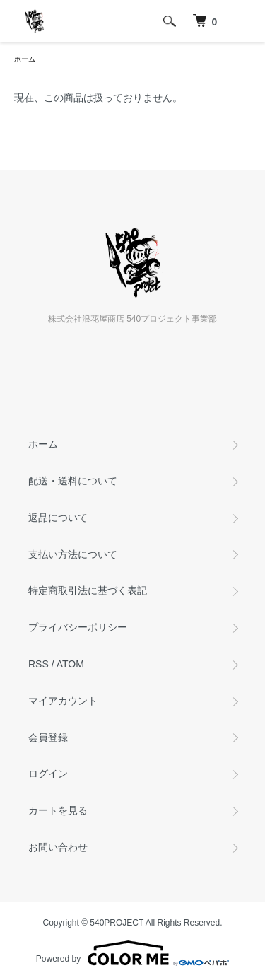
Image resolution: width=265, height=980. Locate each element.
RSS (39, 664)
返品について (58, 518)
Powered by (132, 953)
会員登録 (48, 737)
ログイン (48, 774)
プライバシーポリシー (78, 627)
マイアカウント (63, 701)
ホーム (25, 59)
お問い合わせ (58, 847)
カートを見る (58, 810)
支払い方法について (73, 554)
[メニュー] (244, 21)
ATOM (70, 664)
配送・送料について (73, 481)
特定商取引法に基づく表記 (88, 590)
